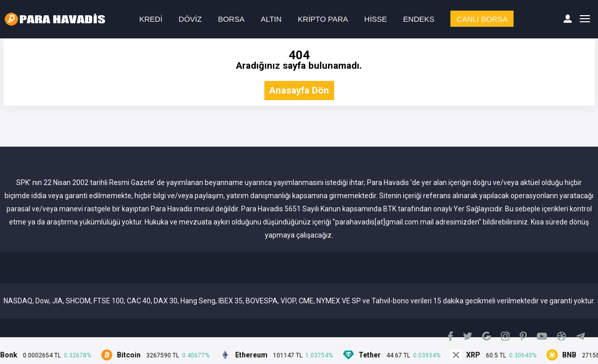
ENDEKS (419, 19)
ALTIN (271, 19)
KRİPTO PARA (323, 19)
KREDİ (151, 19)
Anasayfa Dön (299, 91)
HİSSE (376, 19)
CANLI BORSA (482, 19)
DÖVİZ (190, 19)
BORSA (231, 19)
